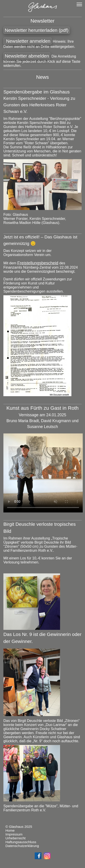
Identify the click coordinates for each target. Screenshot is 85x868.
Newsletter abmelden (27, 56)
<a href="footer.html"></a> (42, 842)
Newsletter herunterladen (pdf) (37, 30)
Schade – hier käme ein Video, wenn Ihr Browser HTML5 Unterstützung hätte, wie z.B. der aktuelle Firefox (43, 473)
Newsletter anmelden (28, 41)
